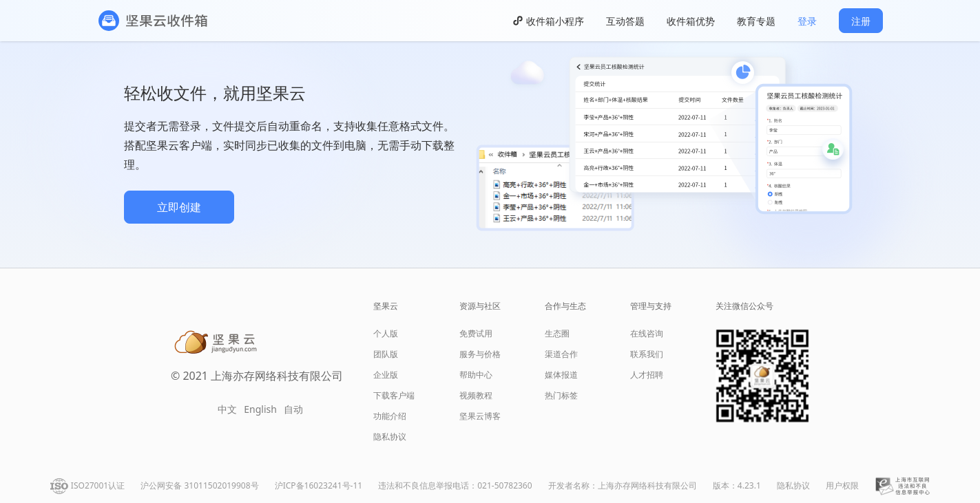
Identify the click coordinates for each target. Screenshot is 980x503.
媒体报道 (561, 375)
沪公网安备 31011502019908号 (199, 485)
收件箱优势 (691, 21)
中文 (227, 409)
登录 (807, 21)
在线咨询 (647, 333)
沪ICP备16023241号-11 (319, 485)
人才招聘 (647, 375)
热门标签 (561, 395)
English (260, 409)
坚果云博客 (480, 416)
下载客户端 (394, 395)
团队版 (386, 354)
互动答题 (625, 21)
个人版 (386, 333)
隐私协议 (390, 437)
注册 (861, 21)
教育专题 (756, 21)
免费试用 (476, 333)
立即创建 (179, 207)
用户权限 (842, 485)
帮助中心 (476, 375)
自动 (293, 409)
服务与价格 (480, 354)
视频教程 (476, 395)
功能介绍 (390, 416)
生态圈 (557, 333)
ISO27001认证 (98, 485)
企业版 (386, 375)
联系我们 (647, 354)
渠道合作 (561, 354)
